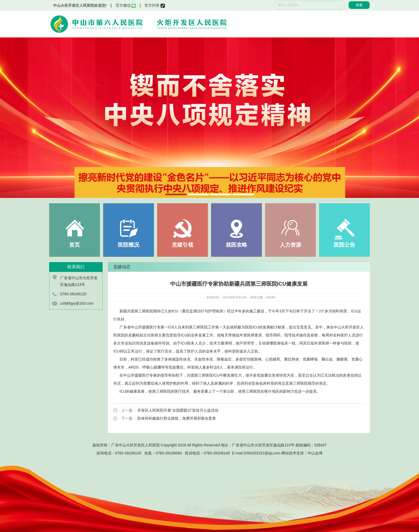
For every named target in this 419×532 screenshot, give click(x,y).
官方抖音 (155, 5)
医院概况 (129, 245)
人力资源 (290, 245)
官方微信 (126, 5)
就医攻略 (236, 245)
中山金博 (315, 453)
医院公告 (344, 245)
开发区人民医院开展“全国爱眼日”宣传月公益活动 (178, 410)
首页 (75, 245)
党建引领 (183, 245)
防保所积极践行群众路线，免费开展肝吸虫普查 (177, 418)
